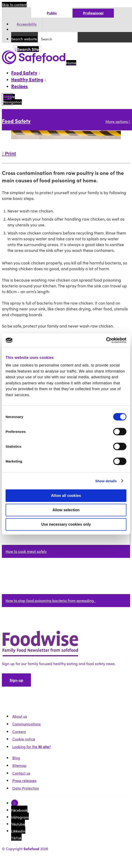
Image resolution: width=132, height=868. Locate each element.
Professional (93, 13)
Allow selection (66, 510)
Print (9, 153)
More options (118, 121)
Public (52, 13)
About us (20, 716)
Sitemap (19, 765)
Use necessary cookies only (66, 524)
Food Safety (16, 121)
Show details (106, 481)
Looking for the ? (32, 747)
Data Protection (26, 788)
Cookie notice (24, 739)
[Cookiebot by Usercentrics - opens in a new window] (106, 340)
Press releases (24, 780)
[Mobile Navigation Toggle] (7, 99)
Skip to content (14, 5)
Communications (26, 724)
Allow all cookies (66, 495)
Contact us (21, 773)
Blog (16, 758)
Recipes (20, 86)
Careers (19, 731)
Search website (24, 39)
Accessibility (27, 24)
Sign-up (16, 680)
